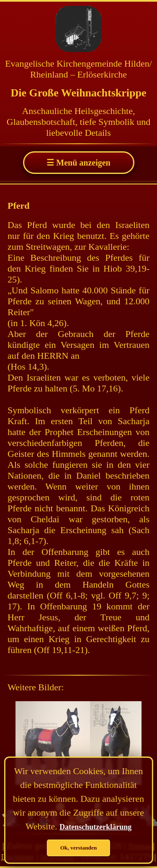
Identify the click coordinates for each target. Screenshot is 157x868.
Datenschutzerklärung (95, 827)
